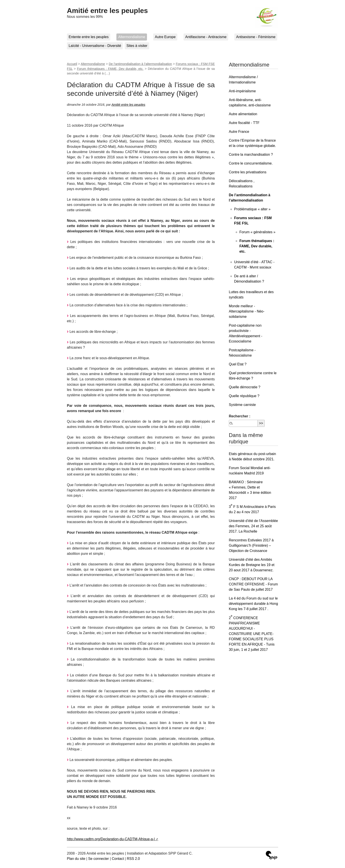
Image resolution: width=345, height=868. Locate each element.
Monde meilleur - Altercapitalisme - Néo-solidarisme (247, 311)
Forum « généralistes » (257, 232)
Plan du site (76, 859)
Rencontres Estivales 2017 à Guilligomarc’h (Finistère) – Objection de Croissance (251, 545)
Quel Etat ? (238, 364)
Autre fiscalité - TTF (244, 123)
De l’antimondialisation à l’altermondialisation (140, 64)
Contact (118, 859)
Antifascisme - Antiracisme (206, 37)
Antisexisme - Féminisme (256, 37)
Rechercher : (240, 416)
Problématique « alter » (252, 209)
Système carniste (242, 405)
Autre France (239, 132)
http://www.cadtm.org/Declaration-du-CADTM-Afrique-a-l (111, 839)
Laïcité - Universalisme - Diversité (95, 46)
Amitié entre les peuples (107, 11)
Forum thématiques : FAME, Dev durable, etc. (110, 69)
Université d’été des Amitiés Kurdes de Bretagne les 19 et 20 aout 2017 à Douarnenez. (252, 565)
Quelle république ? (244, 396)
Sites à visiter (137, 46)
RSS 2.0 (133, 859)
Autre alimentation (243, 114)
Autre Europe (165, 37)
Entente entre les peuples (89, 37)
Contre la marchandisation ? (251, 155)
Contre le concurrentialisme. (251, 163)
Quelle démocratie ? (245, 387)
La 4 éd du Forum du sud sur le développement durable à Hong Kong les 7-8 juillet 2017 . (253, 604)
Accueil (72, 64)
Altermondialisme (132, 37)
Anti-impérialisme (242, 91)
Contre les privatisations (248, 172)
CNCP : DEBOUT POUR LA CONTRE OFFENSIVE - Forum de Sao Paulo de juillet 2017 (253, 584)
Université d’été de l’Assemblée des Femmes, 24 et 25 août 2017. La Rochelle (253, 526)
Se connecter (99, 859)
